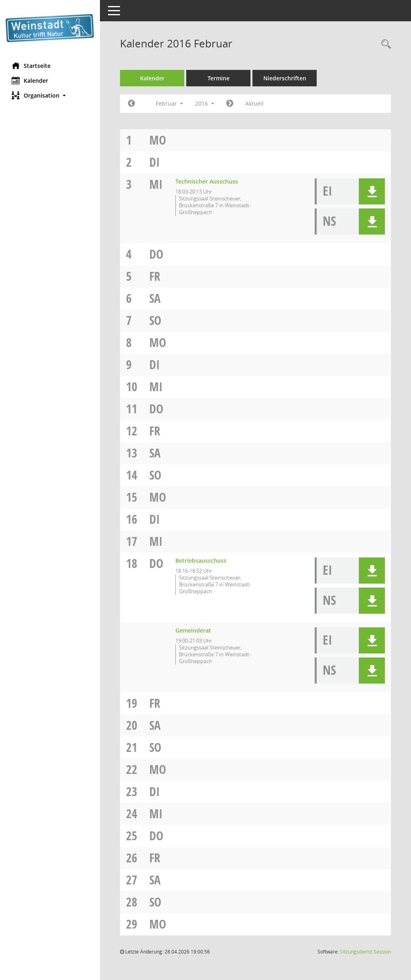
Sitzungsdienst (365, 952)
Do (157, 254)
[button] (50, 95)
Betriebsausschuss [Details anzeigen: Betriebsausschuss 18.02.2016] (201, 560)
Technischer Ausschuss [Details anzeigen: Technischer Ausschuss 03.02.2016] (207, 181)
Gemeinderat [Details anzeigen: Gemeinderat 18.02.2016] (194, 630)
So (156, 320)
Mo (158, 140)
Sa (155, 298)
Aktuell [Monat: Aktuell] (255, 103)
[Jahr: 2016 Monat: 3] (230, 104)
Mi (156, 184)
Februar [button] (170, 103)
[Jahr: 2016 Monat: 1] (132, 104)
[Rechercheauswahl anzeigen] (384, 44)
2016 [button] (205, 103)
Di (155, 162)
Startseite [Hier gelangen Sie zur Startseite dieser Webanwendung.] (32, 65)
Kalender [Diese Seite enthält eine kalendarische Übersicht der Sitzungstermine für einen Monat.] (30, 80)
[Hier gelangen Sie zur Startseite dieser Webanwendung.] (50, 28)
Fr (155, 276)
